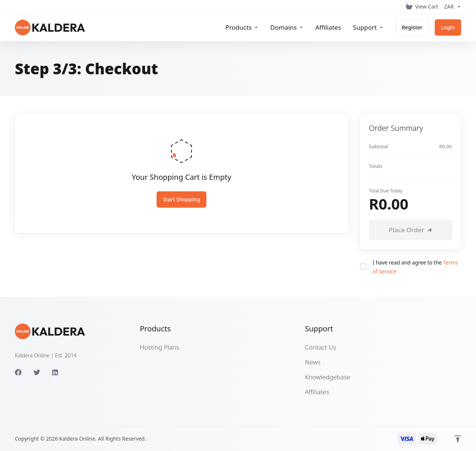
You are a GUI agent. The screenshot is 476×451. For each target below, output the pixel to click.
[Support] (368, 27)
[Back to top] (458, 439)
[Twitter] (37, 372)
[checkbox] (363, 267)
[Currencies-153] (451, 7)
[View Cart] (422, 7)
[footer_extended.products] (242, 27)
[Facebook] (18, 372)
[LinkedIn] (55, 372)
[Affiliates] (328, 27)
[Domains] (287, 27)
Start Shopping (181, 199)
